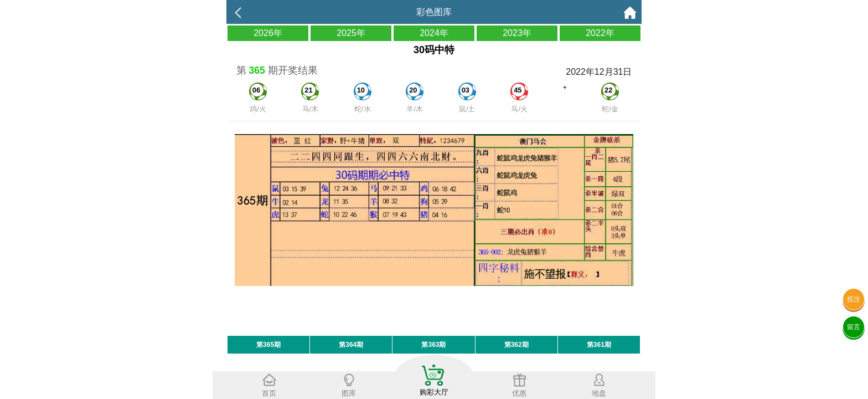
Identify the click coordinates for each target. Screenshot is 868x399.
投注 (854, 299)
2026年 (268, 33)
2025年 (351, 33)
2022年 (600, 33)
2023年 (517, 33)
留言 (854, 327)
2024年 (434, 33)
